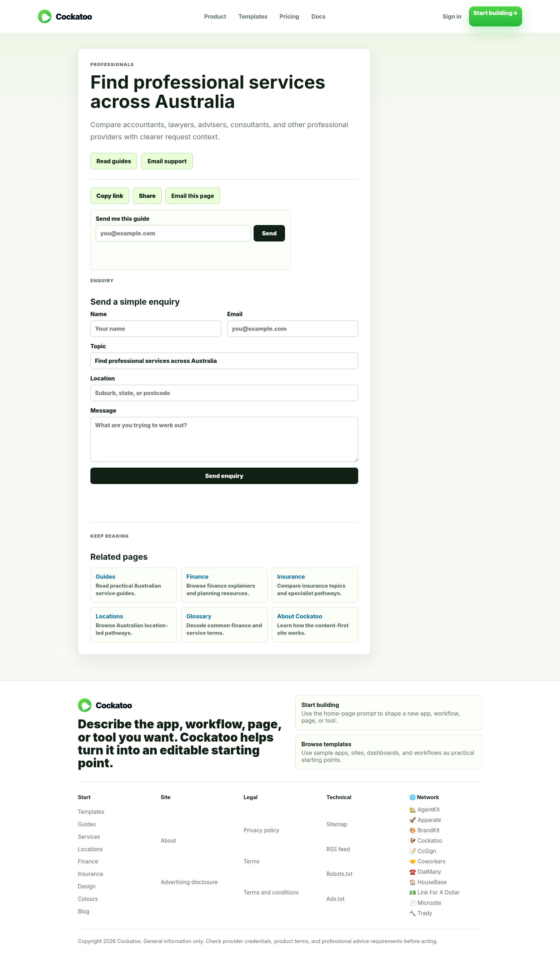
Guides (87, 824)
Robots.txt (339, 874)
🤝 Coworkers (427, 861)
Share (147, 196)
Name (156, 324)
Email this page (193, 196)
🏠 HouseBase (428, 882)
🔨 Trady (421, 913)
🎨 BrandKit (424, 830)
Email (293, 324)
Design (87, 886)
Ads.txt (336, 899)
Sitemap (337, 824)
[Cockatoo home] (65, 16)
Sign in (452, 16)
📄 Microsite (425, 903)
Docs (319, 16)
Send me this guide (190, 228)
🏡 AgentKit (424, 810)
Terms (252, 861)
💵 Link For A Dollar (434, 893)
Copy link (110, 196)
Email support (167, 161)
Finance (88, 861)
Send (269, 233)
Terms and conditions (271, 893)
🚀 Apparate (425, 820)
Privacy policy (261, 830)
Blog (84, 911)
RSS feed (338, 849)
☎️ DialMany (425, 872)
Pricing (289, 16)
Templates (253, 16)
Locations (90, 849)
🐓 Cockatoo (426, 841)
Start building (496, 16)
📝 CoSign (423, 851)
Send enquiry (224, 476)
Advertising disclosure (189, 882)
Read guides (114, 161)
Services (89, 837)
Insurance (91, 874)
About (168, 841)
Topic (224, 356)
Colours (88, 899)
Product (215, 16)
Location (224, 388)
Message (224, 434)
